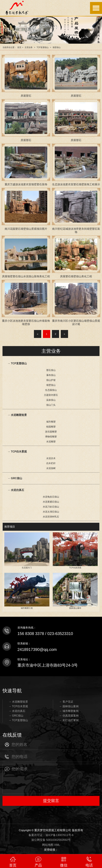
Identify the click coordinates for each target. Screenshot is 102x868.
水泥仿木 (51, 458)
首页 (19, 47)
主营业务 (29, 47)
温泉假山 (51, 400)
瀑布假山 (51, 375)
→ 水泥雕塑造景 (17, 415)
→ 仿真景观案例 (69, 716)
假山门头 (51, 405)
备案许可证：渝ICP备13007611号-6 (51, 835)
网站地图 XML (51, 845)
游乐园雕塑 (51, 432)
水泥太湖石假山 (51, 512)
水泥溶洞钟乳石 (51, 517)
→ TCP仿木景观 (17, 452)
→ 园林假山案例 (69, 706)
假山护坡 (51, 380)
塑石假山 (51, 370)
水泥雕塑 (51, 442)
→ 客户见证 (66, 702)
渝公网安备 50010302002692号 (51, 840)
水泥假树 (51, 468)
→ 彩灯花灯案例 (69, 720)
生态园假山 (51, 390)
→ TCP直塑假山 (17, 363)
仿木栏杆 (51, 463)
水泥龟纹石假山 (51, 497)
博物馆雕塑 (51, 437)
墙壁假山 (57, 47)
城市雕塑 (51, 422)
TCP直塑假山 (43, 47)
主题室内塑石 (51, 395)
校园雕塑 (51, 427)
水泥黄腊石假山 (51, 502)
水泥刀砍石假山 (51, 507)
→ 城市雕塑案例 (69, 711)
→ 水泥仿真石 (16, 490)
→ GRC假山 (15, 478)
